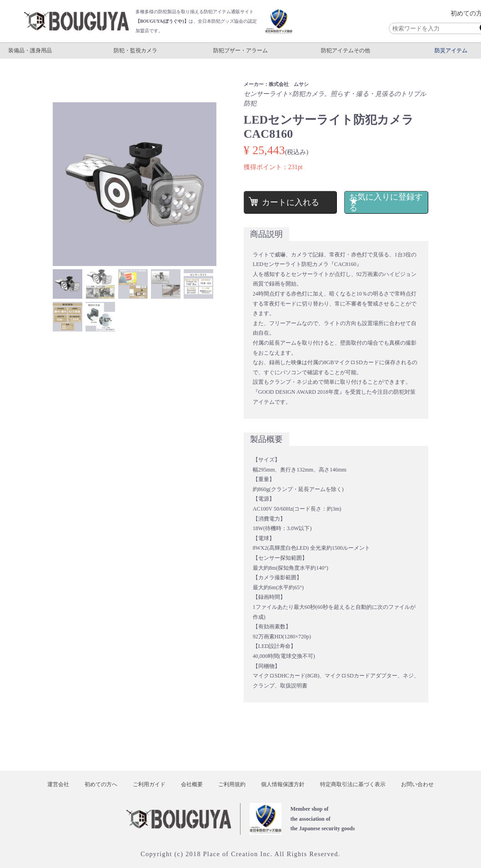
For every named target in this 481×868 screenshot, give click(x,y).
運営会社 (58, 784)
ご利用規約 (232, 784)
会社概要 (192, 784)
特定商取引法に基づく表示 (353, 784)
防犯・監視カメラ (135, 50)
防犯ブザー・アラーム (240, 50)
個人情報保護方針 (283, 784)
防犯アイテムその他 (346, 50)
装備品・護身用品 (30, 50)
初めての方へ (101, 784)
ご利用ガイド (149, 784)
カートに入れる (290, 202)
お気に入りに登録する (383, 202)
